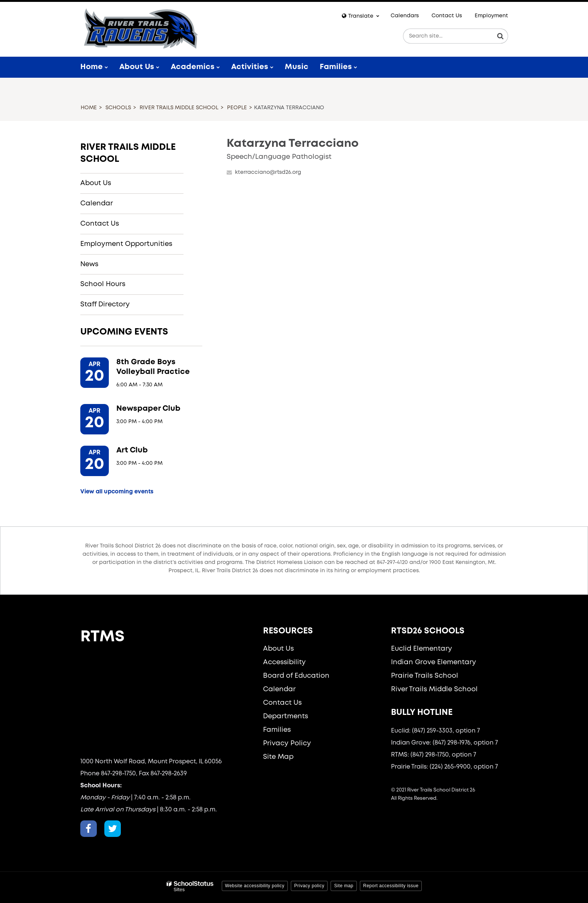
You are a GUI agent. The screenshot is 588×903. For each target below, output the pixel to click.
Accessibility (284, 662)
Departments (286, 716)
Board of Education (296, 676)
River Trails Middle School (179, 108)
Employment (491, 16)
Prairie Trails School (425, 676)
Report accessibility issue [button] (391, 886)
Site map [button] (344, 886)
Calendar (97, 204)
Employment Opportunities (126, 244)
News (89, 264)
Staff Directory (105, 305)
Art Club (132, 450)
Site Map (278, 757)
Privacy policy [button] (309, 886)
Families (277, 730)
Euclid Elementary (422, 649)
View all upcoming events (117, 492)
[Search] (501, 36)
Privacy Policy (287, 743)
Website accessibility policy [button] (255, 886)
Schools (118, 108)
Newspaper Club (148, 409)
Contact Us (447, 16)
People (237, 108)
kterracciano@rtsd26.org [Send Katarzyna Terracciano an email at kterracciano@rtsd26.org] (268, 172)
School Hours (103, 284)
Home (89, 108)
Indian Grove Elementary (434, 662)
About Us (96, 183)
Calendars (405, 16)
